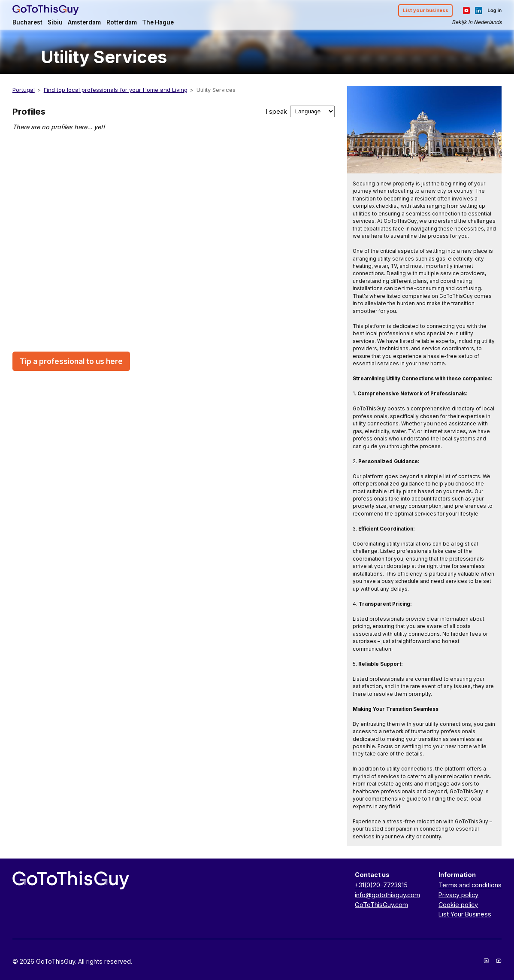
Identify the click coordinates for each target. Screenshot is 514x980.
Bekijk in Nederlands (477, 22)
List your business (426, 10)
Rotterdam (122, 22)
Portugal (24, 90)
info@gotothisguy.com (387, 895)
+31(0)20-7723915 (381, 885)
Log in (494, 10)
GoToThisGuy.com (381, 905)
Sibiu (55, 22)
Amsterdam (84, 22)
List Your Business (465, 914)
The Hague (158, 22)
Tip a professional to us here (71, 361)
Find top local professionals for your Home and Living (116, 90)
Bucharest (27, 22)
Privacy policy (458, 895)
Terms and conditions (470, 885)
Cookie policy (458, 905)
